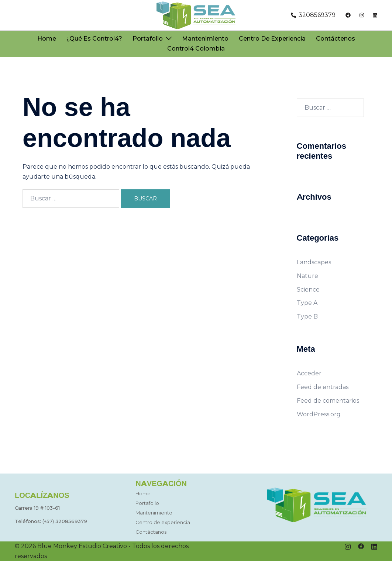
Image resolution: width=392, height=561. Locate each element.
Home (47, 39)
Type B (307, 316)
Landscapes (314, 262)
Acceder (309, 373)
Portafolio (148, 39)
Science (308, 290)
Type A (307, 303)
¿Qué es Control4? (94, 39)
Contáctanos (151, 532)
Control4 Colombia (196, 49)
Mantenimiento (205, 39)
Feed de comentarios (328, 401)
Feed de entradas (323, 387)
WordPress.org (319, 414)
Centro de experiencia (272, 39)
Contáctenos (336, 39)
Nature (307, 276)
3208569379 (71, 521)
